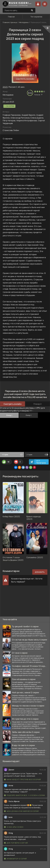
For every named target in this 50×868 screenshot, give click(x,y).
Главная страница (10, 22)
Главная (11, 17)
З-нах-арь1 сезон (14, 827)
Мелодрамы (24, 22)
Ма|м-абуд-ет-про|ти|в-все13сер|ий (22, 779)
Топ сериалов (36, 17)
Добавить (40, 572)
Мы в (41, 462)
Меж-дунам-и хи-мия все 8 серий (21, 811)
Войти (38, 4)
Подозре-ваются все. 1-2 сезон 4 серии (25, 795)
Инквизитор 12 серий (15, 859)
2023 (5, 87)
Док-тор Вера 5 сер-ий (16, 843)
